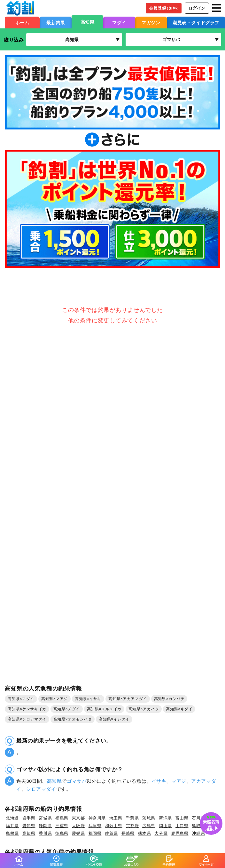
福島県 (62, 818)
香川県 (45, 833)
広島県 (149, 826)
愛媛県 (78, 833)
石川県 (198, 818)
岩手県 (29, 818)
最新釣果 (56, 23)
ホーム (22, 23)
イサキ (159, 781)
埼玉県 (116, 818)
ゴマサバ (77, 781)
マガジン (151, 23)
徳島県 (62, 833)
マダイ (119, 23)
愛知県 (29, 826)
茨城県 (149, 818)
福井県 (12, 826)
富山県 (182, 818)
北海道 (12, 818)
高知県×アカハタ (144, 709)
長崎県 (128, 833)
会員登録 (165, 8)
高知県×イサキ (88, 699)
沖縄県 (198, 833)
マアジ (179, 781)
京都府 (132, 826)
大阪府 (78, 826)
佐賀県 (111, 833)
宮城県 (45, 818)
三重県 (62, 826)
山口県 (182, 826)
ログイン (197, 8)
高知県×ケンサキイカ (27, 709)
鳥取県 (198, 826)
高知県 (88, 22)
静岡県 (45, 826)
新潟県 (165, 818)
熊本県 (145, 833)
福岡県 (95, 833)
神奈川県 (97, 818)
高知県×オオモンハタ (73, 719)
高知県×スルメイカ (104, 709)
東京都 (78, 818)
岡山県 (165, 826)
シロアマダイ (41, 789)
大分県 (161, 833)
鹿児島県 (180, 833)
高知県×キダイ (179, 709)
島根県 (12, 833)
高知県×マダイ (21, 699)
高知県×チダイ (67, 709)
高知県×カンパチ (169, 699)
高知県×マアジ (54, 699)
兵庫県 (95, 826)
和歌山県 (113, 826)
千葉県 (132, 818)
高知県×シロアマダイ (27, 719)
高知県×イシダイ (114, 719)
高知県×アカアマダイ (128, 699)
